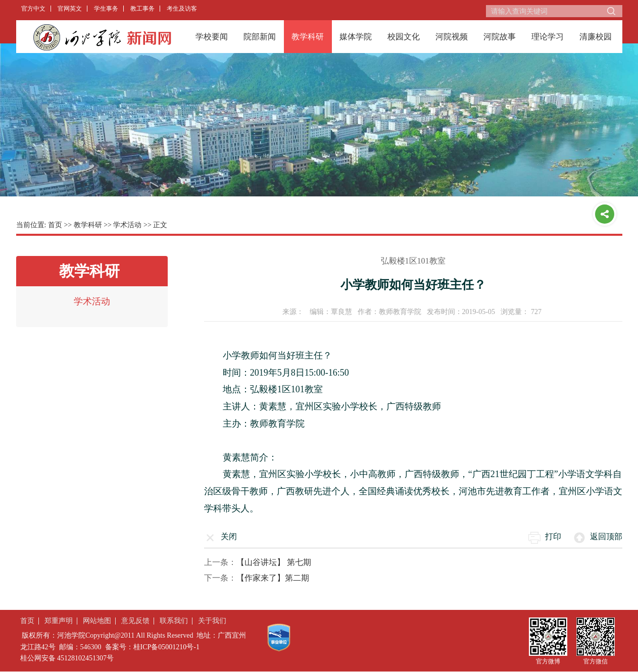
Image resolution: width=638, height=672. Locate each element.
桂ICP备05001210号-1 (166, 647)
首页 (55, 225)
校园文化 (404, 37)
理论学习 (548, 37)
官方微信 (596, 661)
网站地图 (97, 621)
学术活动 (127, 225)
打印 (553, 536)
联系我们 (174, 621)
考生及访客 (182, 9)
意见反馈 (135, 621)
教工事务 (142, 9)
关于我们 (212, 621)
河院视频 (452, 37)
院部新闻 (260, 37)
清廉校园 (596, 37)
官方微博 (548, 661)
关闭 (229, 536)
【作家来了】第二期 (273, 578)
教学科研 (308, 37)
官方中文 (33, 9)
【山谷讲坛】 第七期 (274, 562)
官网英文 (70, 9)
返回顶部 (606, 536)
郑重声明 (59, 621)
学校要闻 (212, 37)
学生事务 (106, 9)
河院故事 (500, 37)
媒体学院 (356, 37)
